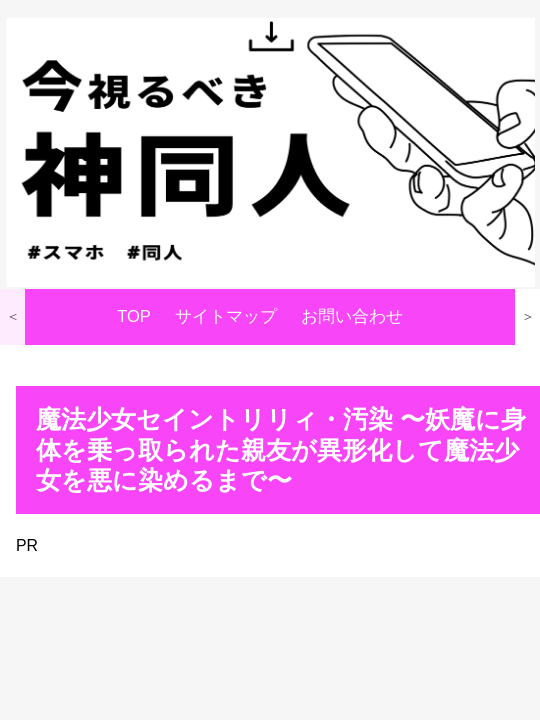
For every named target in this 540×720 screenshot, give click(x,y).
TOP (134, 316)
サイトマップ (226, 316)
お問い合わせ (352, 316)
